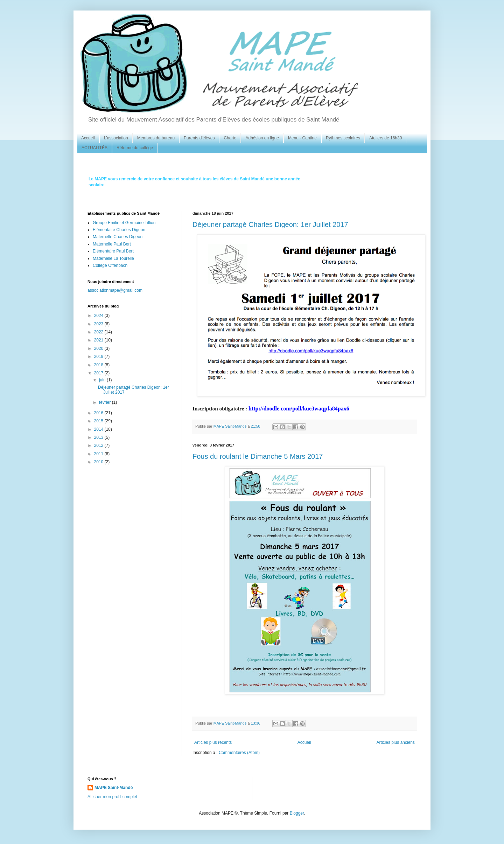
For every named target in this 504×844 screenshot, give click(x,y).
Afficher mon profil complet (112, 797)
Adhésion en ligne (262, 138)
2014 (99, 429)
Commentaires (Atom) (239, 753)
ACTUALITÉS (94, 148)
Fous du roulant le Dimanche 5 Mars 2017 (258, 456)
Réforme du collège (135, 148)
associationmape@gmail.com (115, 290)
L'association (116, 138)
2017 (99, 373)
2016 (99, 413)
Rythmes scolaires (343, 138)
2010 (99, 462)
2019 (99, 357)
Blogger (297, 813)
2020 (99, 348)
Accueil (88, 138)
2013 (99, 437)
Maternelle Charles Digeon (118, 237)
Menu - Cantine (302, 138)
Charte (230, 138)
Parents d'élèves (199, 138)
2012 (99, 445)
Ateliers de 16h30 (386, 138)
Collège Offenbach (110, 265)
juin (103, 380)
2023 (99, 324)
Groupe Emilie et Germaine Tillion (124, 223)
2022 (99, 332)
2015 (99, 421)
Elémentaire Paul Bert (113, 251)
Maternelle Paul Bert (112, 244)
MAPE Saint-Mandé (114, 788)
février (106, 402)
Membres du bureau (156, 138)
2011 (99, 454)
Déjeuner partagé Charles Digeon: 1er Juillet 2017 (270, 224)
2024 (99, 316)
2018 (99, 365)
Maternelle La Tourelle (113, 258)
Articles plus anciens (396, 742)
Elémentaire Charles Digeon (119, 230)
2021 (99, 340)
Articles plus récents (213, 742)
